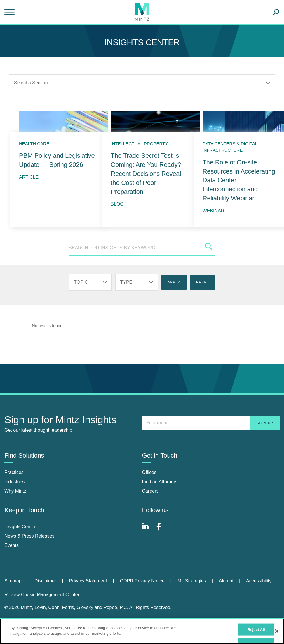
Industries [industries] (14, 482)
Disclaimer (45, 581)
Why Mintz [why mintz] (15, 491)
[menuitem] (19, 581)
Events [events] (12, 545)
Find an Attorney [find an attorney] (159, 482)
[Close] (277, 631)
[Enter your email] (211, 423)
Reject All (256, 629)
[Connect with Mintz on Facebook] (162, 530)
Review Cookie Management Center (42, 595)
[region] (142, 631)
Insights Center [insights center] (20, 527)
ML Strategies (192, 581)
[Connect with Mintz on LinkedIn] (148, 530)
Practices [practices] (14, 472)
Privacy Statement (88, 581)
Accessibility (259, 581)
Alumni (226, 581)
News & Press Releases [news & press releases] (29, 536)
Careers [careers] (150, 491)
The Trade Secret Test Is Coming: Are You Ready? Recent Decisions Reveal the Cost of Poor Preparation (146, 174)
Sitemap (13, 581)
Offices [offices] (149, 472)
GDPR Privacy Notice (142, 581)
